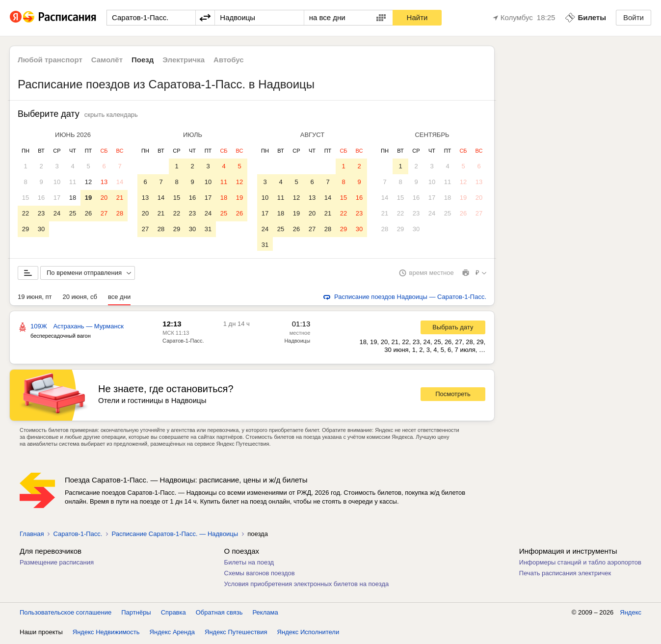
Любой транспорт (50, 60)
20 (104, 198)
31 (208, 229)
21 (120, 198)
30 (41, 229)
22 (26, 213)
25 (73, 213)
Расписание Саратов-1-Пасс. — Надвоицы (175, 536)
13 (104, 182)
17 (57, 198)
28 (120, 213)
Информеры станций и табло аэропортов (580, 564)
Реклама (265, 614)
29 (26, 229)
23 (41, 213)
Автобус (229, 60)
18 (73, 198)
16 (41, 198)
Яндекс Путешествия (236, 634)
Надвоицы (297, 343)
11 (73, 182)
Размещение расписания (57, 564)
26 (88, 213)
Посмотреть (453, 396)
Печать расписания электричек (565, 575)
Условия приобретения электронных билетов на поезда (307, 586)
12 (88, 182)
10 (57, 182)
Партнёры (136, 614)
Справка (173, 614)
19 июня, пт (35, 299)
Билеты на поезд (249, 564)
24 (57, 213)
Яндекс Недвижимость (106, 634)
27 (104, 213)
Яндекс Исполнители (308, 634)
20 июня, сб (80, 299)
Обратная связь (219, 614)
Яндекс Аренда (172, 634)
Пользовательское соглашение (66, 614)
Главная (32, 536)
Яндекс (631, 614)
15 (26, 198)
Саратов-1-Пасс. (183, 343)
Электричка (184, 60)
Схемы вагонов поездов (260, 575)
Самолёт (107, 60)
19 (88, 198)
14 (120, 182)
